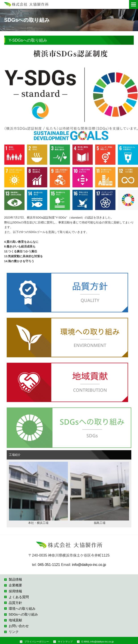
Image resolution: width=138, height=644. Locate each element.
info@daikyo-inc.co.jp (89, 565)
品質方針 (15, 603)
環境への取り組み (22, 609)
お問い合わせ (19, 626)
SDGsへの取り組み (23, 614)
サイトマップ (65, 642)
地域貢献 (15, 620)
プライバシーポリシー (37, 642)
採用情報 (15, 591)
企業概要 (15, 585)
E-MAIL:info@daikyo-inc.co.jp (98, 642)
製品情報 (15, 579)
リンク (14, 632)
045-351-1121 (49, 565)
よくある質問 (19, 597)
